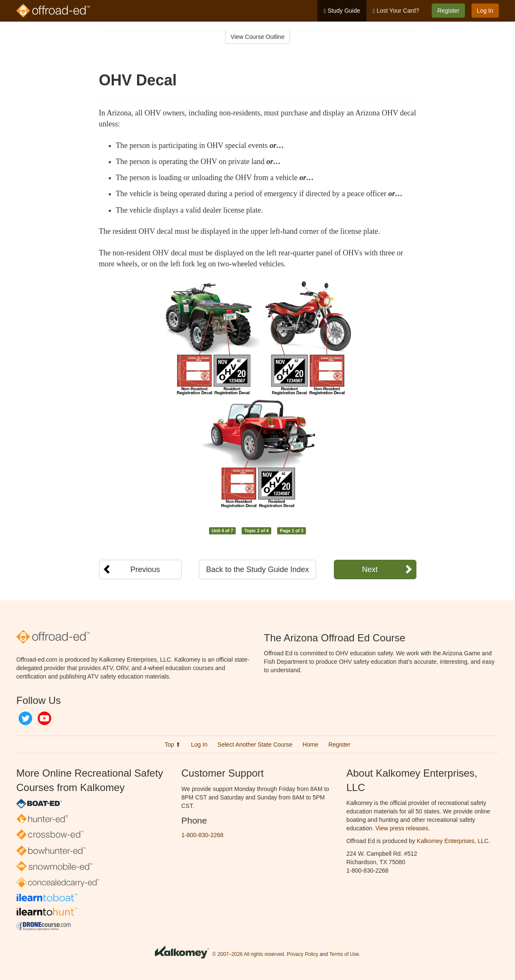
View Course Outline (257, 37)
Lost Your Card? (396, 11)
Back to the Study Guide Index (257, 569)
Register (448, 11)
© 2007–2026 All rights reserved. (249, 954)
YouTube (44, 718)
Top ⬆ (173, 745)
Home (310, 745)
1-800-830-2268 (203, 835)
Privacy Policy (303, 954)
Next (370, 569)
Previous (145, 569)
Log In (485, 11)
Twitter (25, 718)
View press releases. (403, 828)
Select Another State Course (255, 745)
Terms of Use (344, 954)
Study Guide (342, 11)
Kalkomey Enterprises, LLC (453, 841)
